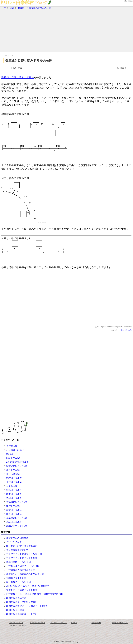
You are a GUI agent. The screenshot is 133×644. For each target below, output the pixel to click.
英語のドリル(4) (14, 522)
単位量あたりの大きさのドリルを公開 (25, 574)
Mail (126, 1)
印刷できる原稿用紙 (16, 598)
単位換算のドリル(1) (17, 502)
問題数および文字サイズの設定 (22, 546)
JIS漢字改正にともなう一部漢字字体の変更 (28, 586)
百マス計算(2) (13, 474)
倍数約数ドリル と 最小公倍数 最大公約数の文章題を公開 (35, 594)
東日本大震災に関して (17, 550)
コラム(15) (12, 486)
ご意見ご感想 (96, 623)
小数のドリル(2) (14, 482)
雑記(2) (10, 454)
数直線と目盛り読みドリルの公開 (34, 8)
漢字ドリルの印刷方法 (17, 538)
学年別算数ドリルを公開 (18, 562)
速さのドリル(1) (14, 514)
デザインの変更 (14, 542)
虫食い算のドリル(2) (17, 466)
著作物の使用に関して (38, 623)
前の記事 (17, 68)
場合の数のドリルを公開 (18, 582)
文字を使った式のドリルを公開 (22, 590)
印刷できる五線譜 (15, 610)
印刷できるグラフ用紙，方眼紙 (22, 602)
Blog (131, 1)
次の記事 (122, 68)
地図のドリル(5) (14, 498)
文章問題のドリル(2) (17, 518)
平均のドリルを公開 (16, 578)
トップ (3, 8)
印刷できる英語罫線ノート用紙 (22, 614)
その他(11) (12, 446)
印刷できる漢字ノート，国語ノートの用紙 (27, 606)
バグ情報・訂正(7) (15, 450)
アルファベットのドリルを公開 (22, 558)
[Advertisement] (66, 31)
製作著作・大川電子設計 (18, 626)
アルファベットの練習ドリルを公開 (24, 554)
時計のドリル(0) (14, 478)
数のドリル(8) (126, 330)
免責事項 (74, 623)
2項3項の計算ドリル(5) (18, 462)
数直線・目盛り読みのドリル (18, 77)
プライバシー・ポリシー (59, 623)
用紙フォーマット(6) (17, 526)
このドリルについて (16, 623)
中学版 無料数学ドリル (120, 623)
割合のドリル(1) (14, 510)
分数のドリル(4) (14, 490)
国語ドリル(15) (14, 458)
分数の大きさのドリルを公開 (21, 570)
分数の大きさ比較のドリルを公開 (23, 566)
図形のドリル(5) (14, 494)
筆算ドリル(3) (13, 470)
